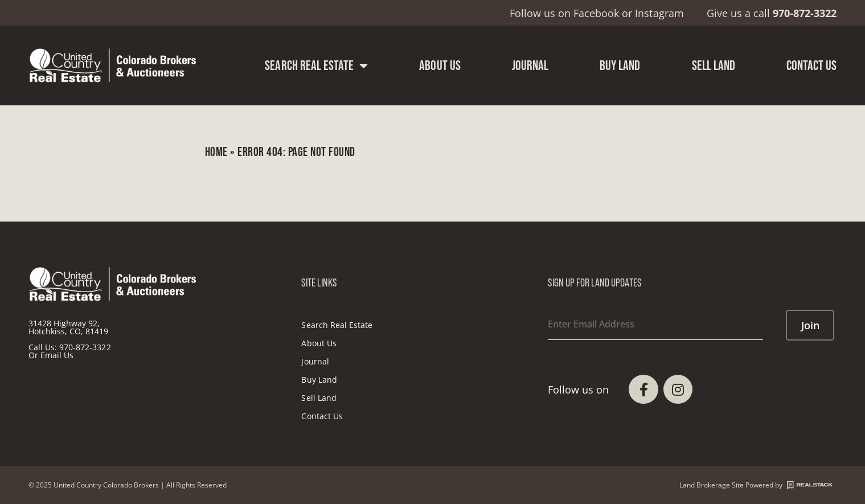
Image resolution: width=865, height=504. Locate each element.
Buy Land (620, 65)
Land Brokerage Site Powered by (756, 485)
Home (216, 152)
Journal (530, 65)
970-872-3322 (85, 347)
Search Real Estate (316, 65)
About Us (440, 65)
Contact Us (812, 65)
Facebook (596, 13)
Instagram (659, 13)
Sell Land (714, 65)
